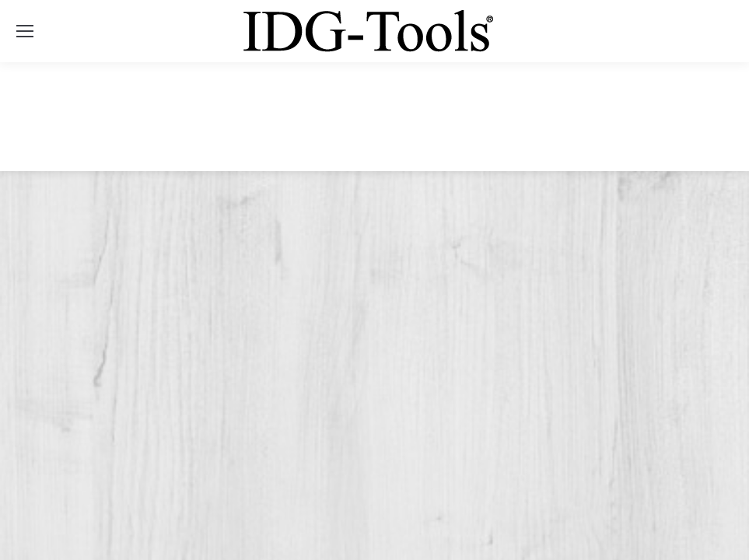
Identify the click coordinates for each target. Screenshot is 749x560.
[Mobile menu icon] (25, 31)
